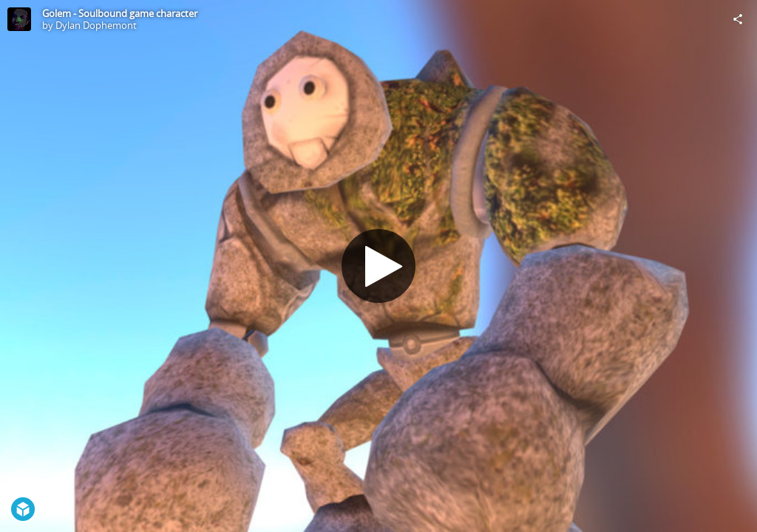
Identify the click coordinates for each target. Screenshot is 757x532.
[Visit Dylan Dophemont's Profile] (19, 19)
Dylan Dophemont (96, 25)
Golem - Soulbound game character (120, 13)
